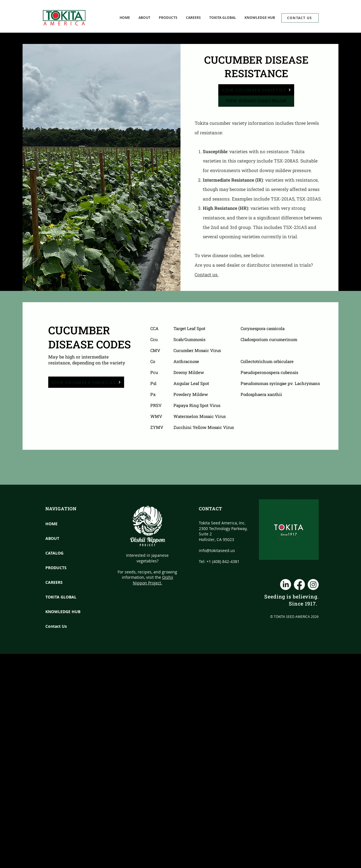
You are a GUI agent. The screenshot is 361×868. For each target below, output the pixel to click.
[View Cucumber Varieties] (256, 90)
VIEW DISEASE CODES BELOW (256, 101)
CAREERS (54, 582)
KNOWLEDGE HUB (58, 612)
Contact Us (56, 626)
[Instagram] (313, 585)
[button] (223, 18)
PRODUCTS (56, 568)
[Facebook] (299, 585)
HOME (51, 524)
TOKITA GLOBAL (58, 597)
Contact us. (207, 274)
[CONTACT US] (300, 18)
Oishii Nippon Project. (153, 580)
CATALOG (54, 553)
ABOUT (52, 538)
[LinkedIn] (286, 585)
